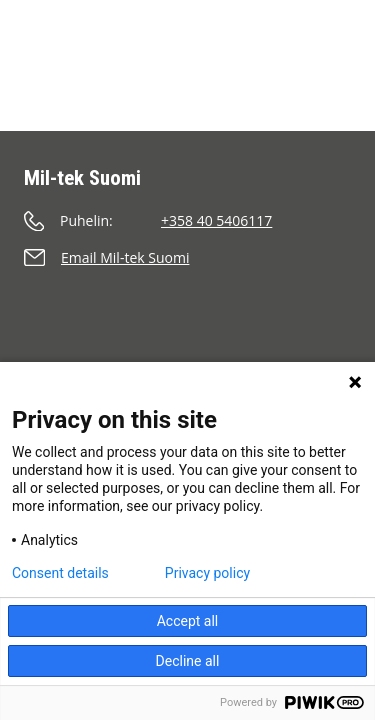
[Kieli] (338, 37)
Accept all (188, 621)
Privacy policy (207, 573)
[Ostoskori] (235, 37)
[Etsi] (288, 37)
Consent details (60, 573)
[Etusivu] (66, 65)
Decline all (188, 661)
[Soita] (187, 220)
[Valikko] (331, 93)
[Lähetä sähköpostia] (187, 257)
